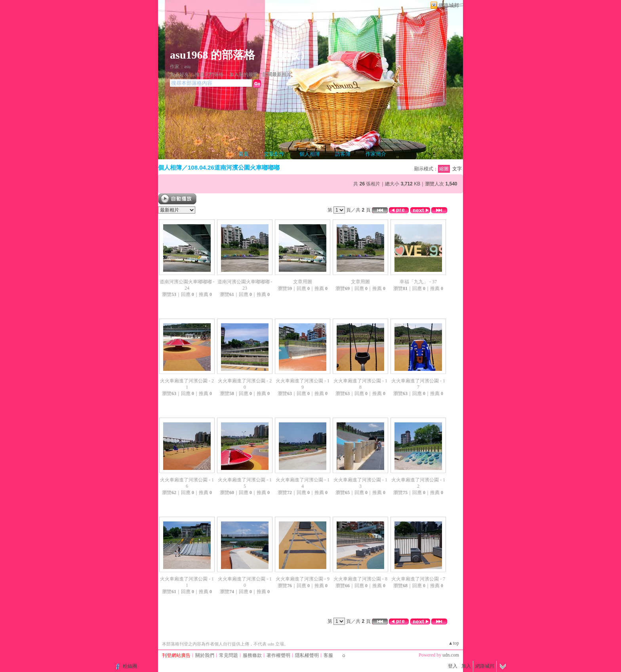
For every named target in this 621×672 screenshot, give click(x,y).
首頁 (244, 154)
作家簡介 (376, 154)
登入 (453, 666)
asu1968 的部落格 (212, 55)
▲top (454, 643)
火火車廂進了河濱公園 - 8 (360, 579)
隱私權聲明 (307, 655)
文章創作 (274, 154)
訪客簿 (343, 154)
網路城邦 (449, 5)
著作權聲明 (278, 655)
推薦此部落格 (209, 74)
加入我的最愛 (244, 74)
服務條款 (252, 655)
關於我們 (205, 655)
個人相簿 (310, 154)
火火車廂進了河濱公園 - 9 (303, 579)
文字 (457, 169)
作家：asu (180, 67)
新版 (288, 55)
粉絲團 (130, 666)
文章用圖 (303, 282)
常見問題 (229, 655)
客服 (328, 655)
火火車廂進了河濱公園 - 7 (418, 579)
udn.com (451, 655)
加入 (466, 666)
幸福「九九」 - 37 (418, 282)
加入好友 (179, 74)
